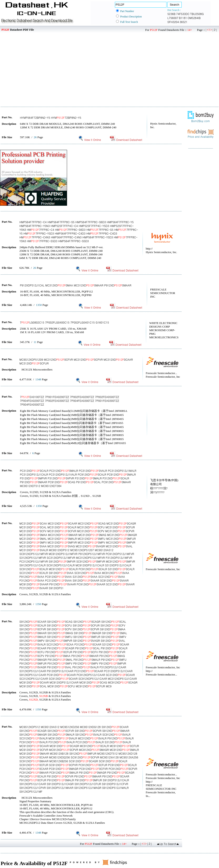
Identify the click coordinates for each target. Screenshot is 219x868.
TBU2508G (197, 14)
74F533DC (183, 14)
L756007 (173, 18)
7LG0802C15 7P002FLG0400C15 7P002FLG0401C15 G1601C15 (64, 322)
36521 (184, 22)
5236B (171, 14)
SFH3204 (173, 22)
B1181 (183, 18)
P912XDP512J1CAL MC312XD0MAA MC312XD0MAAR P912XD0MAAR (76, 285)
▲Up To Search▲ (168, 844)
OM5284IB (194, 18)
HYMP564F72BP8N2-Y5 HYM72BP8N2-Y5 (51, 117)
